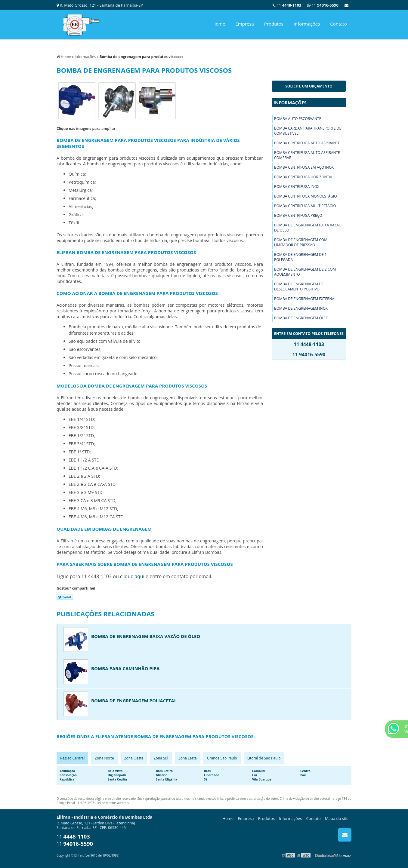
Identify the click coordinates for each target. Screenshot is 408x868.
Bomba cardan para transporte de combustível (308, 131)
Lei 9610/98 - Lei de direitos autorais (103, 803)
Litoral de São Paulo (264, 758)
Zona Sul (161, 758)
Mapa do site (337, 818)
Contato (338, 24)
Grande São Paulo (222, 758)
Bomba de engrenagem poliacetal (134, 701)
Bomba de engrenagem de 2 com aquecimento (305, 272)
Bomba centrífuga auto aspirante (307, 143)
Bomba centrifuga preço (298, 215)
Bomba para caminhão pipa (125, 668)
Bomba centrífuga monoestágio (306, 196)
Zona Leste (188, 758)
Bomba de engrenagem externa (304, 299)
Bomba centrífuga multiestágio (305, 206)
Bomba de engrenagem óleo (301, 318)
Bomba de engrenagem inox (301, 308)
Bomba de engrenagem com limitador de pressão (301, 242)
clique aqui (132, 576)
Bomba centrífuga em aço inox (304, 167)
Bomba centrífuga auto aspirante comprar (307, 155)
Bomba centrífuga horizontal (304, 177)
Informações (307, 24)
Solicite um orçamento (309, 86)
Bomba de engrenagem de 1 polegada (300, 257)
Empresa (244, 24)
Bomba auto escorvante (298, 119)
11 (323, 5)
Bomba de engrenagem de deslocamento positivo (299, 287)
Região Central (72, 758)
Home (219, 24)
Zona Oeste (134, 758)
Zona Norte (104, 758)
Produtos (274, 24)
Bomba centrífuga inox (297, 187)
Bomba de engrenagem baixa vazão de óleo (308, 228)
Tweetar (65, 597)
